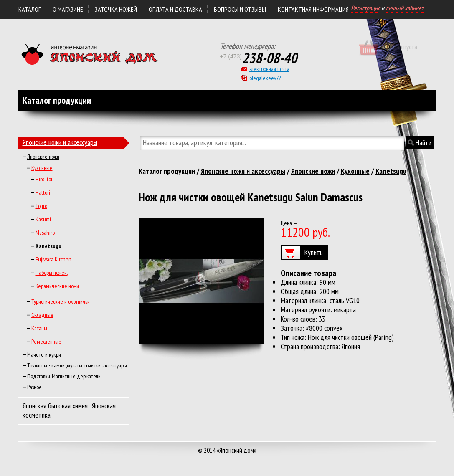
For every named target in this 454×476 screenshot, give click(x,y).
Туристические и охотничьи (61, 301)
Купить (314, 252)
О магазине (68, 9)
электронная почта (269, 69)
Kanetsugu (391, 171)
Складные (42, 315)
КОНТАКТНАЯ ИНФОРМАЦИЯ (313, 9)
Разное (34, 387)
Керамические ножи (57, 286)
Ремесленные (46, 342)
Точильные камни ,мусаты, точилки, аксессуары (77, 365)
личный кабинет (405, 8)
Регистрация (365, 8)
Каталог (30, 9)
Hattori (43, 192)
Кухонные (42, 168)
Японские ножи (43, 157)
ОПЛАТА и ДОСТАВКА (175, 9)
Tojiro (41, 206)
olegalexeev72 (265, 78)
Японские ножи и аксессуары (60, 142)
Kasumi (43, 219)
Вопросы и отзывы (240, 9)
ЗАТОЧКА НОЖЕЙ (116, 9)
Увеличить (201, 281)
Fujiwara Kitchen (53, 259)
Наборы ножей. (52, 273)
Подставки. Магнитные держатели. (64, 376)
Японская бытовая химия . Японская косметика (69, 410)
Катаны (39, 328)
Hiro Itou (45, 179)
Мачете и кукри (44, 354)
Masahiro (45, 233)
